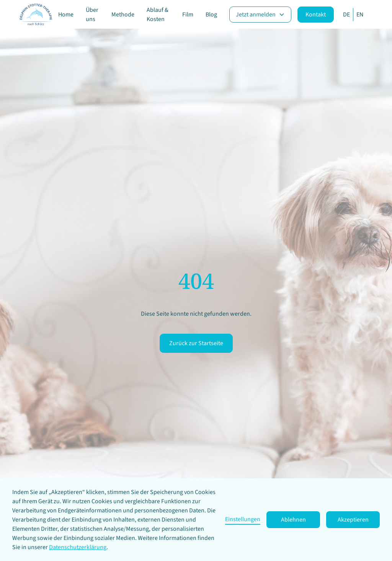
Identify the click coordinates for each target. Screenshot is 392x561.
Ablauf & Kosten (158, 15)
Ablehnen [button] (293, 520)
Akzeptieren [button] (353, 520)
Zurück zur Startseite (196, 343)
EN (360, 15)
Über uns (92, 15)
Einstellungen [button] (243, 519)
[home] (36, 14)
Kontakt (316, 15)
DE (346, 15)
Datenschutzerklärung (78, 547)
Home (66, 15)
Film (188, 15)
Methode (123, 15)
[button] (260, 15)
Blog (211, 15)
